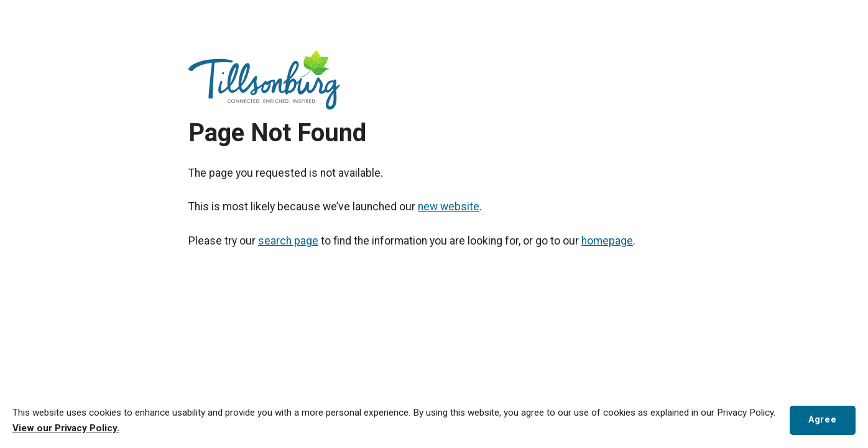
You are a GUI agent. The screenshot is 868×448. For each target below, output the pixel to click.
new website (449, 207)
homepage (607, 241)
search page (288, 241)
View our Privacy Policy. (66, 428)
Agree (822, 420)
